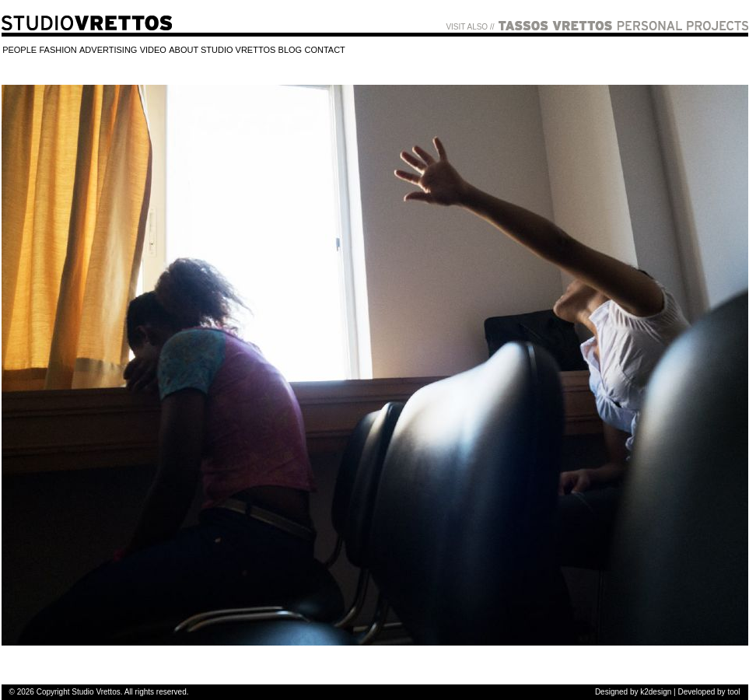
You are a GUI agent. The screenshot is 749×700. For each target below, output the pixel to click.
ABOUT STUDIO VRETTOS (222, 50)
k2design (656, 692)
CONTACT (324, 50)
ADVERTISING (108, 50)
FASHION (58, 50)
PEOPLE (19, 50)
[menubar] (174, 51)
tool (733, 692)
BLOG (290, 50)
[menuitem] (20, 51)
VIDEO (153, 50)
